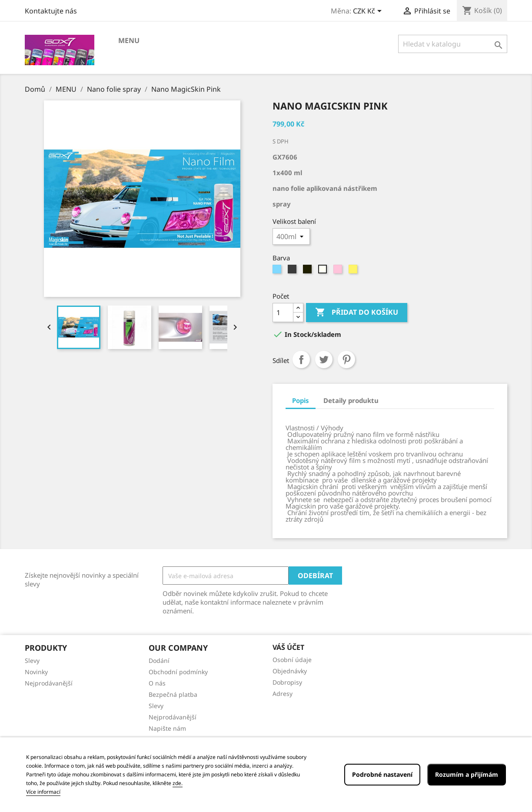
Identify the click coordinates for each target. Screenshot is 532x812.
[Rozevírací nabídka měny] (369, 12)
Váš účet (288, 647)
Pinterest (346, 359)
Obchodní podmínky (178, 672)
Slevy (32, 661)
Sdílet (301, 359)
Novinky (36, 672)
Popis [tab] (301, 400)
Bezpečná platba (173, 694)
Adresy (283, 694)
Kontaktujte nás (51, 11)
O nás (157, 683)
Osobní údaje (292, 660)
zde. (178, 783)
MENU (129, 40)
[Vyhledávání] (453, 44)
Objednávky (290, 671)
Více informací (43, 792)
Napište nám (167, 728)
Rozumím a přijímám (467, 774)
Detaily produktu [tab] (351, 400)
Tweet (324, 359)
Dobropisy (287, 682)
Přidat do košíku (357, 313)
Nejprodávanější (49, 683)
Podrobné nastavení (382, 774)
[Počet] (283, 313)
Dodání (159, 661)
